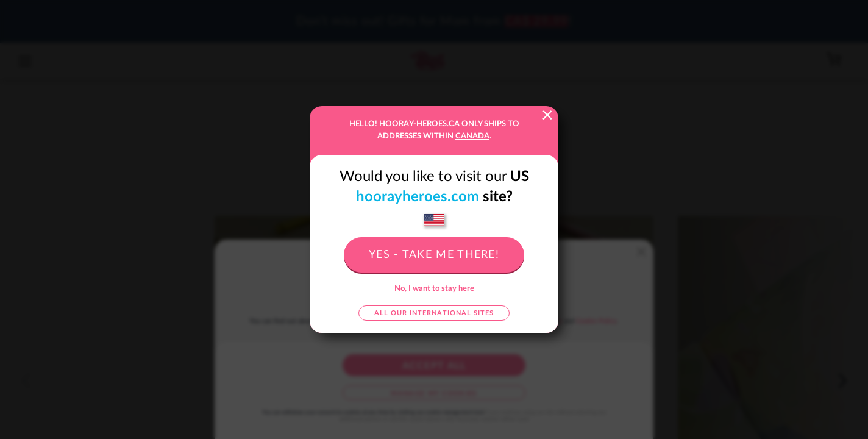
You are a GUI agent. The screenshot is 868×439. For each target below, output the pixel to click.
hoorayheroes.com (418, 197)
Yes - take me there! (434, 255)
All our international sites (434, 313)
